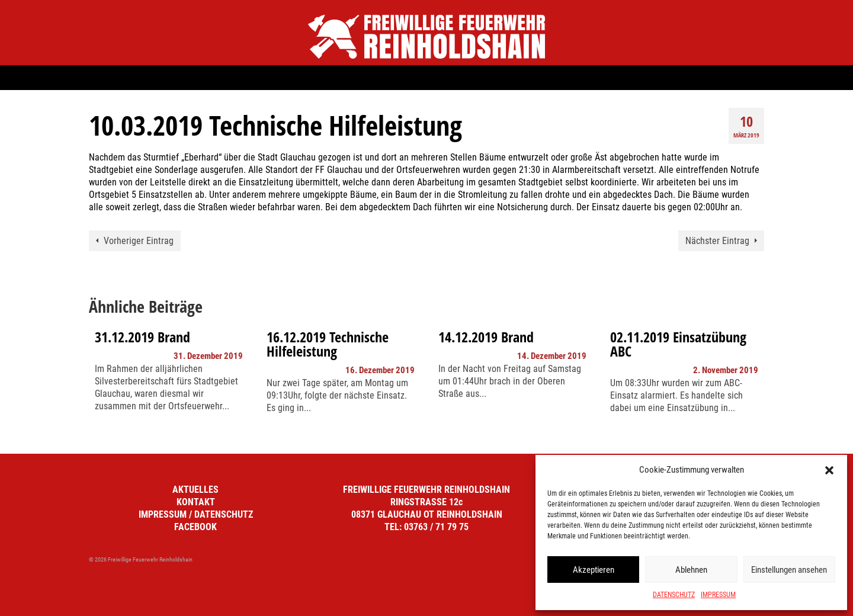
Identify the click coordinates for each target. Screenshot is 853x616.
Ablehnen (691, 570)
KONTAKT (196, 502)
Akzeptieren (594, 570)
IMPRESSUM (718, 595)
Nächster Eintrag (717, 241)
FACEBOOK (195, 527)
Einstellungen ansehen (789, 570)
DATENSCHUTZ (674, 595)
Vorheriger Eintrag (139, 241)
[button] (829, 470)
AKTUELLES (195, 490)
